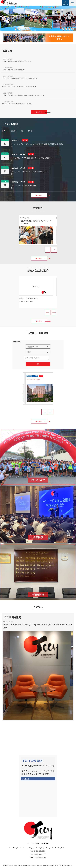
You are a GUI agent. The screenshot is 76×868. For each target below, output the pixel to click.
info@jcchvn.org (41, 857)
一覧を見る (38, 112)
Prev (48, 250)
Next (54, 250)
